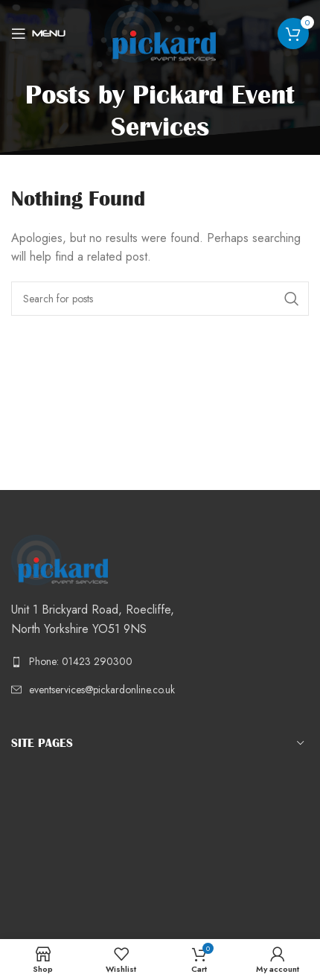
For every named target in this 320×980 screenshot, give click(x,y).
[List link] (160, 661)
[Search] (160, 299)
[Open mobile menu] (38, 34)
